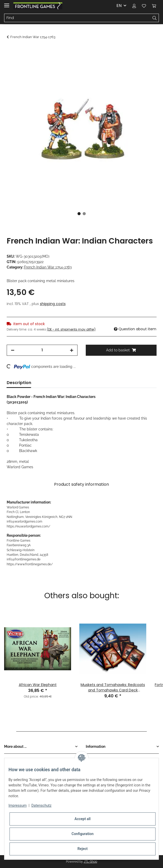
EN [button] (119, 6)
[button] (134, 6)
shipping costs (53, 304)
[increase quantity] (72, 350)
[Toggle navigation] (7, 3)
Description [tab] (19, 383)
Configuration (83, 834)
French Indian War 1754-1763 (48, 267)
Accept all (82, 819)
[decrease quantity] (13, 350)
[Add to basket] (11, 51)
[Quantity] (42, 350)
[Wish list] (144, 6)
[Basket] (154, 6)
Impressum (18, 805)
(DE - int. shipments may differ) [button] (71, 329)
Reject (83, 849)
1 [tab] (79, 214)
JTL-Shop (90, 862)
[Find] (77, 18)
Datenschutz (41, 805)
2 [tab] (84, 214)
